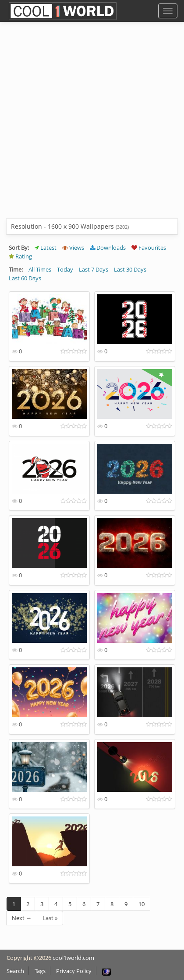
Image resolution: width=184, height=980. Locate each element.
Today (65, 269)
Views (73, 248)
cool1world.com (73, 958)
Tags (40, 971)
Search (15, 971)
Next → (22, 918)
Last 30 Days (130, 269)
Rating (20, 256)
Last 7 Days (94, 269)
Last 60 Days (25, 278)
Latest (46, 248)
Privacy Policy (74, 971)
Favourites (149, 248)
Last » (50, 918)
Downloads (108, 248)
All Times (40, 269)
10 (142, 904)
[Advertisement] (92, 127)
